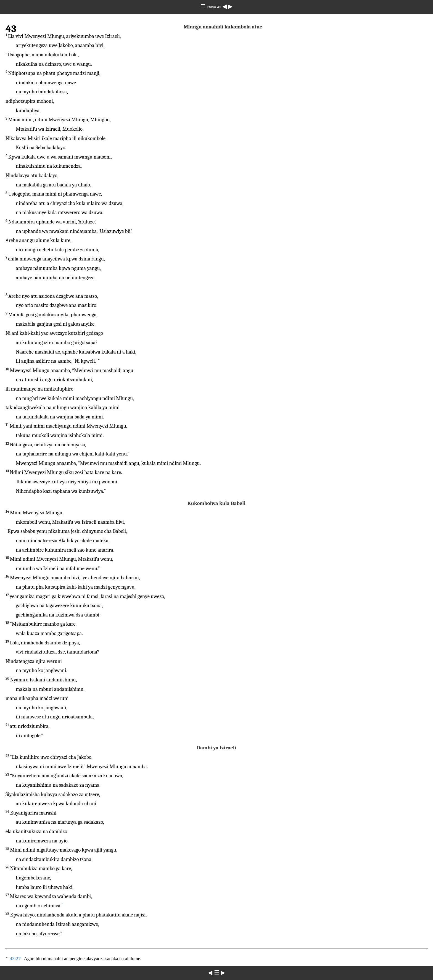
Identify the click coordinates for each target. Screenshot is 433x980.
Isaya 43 (215, 7)
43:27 (15, 959)
